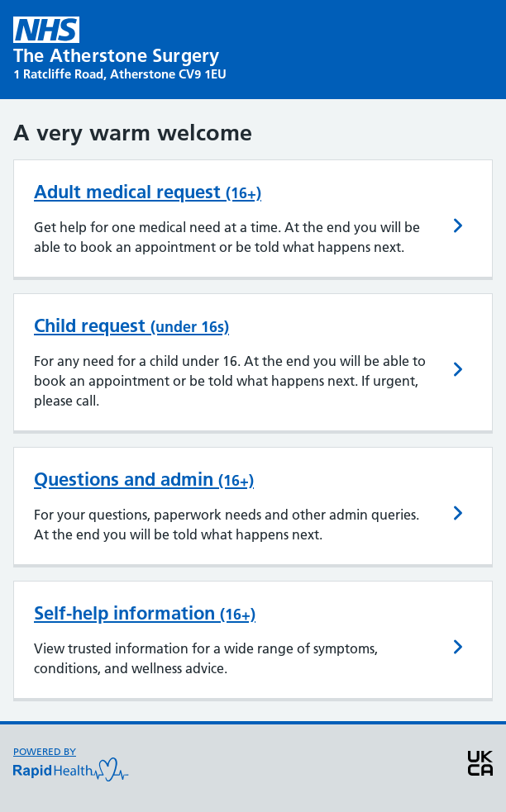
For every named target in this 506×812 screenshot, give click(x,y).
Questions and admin (144, 479)
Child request (131, 325)
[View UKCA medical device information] (480, 768)
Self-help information (145, 613)
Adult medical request (148, 192)
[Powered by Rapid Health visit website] (71, 768)
